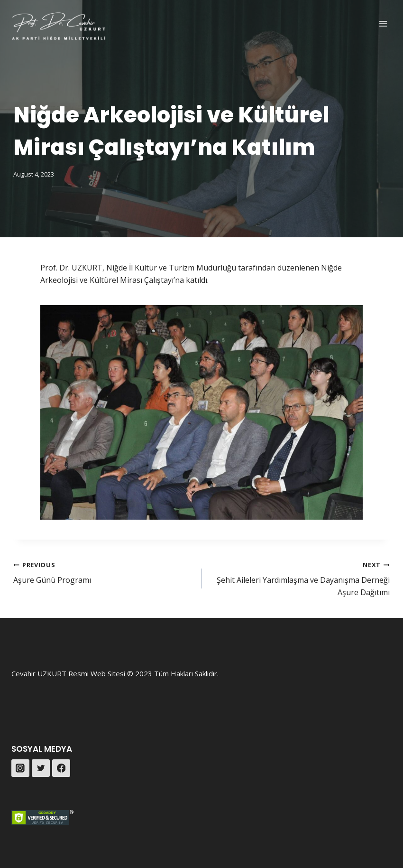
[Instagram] (20, 768)
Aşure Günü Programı (104, 572)
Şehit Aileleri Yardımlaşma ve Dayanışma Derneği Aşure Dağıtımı (299, 578)
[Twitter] (41, 768)
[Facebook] (61, 768)
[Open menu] (383, 23)
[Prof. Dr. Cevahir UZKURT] (59, 27)
